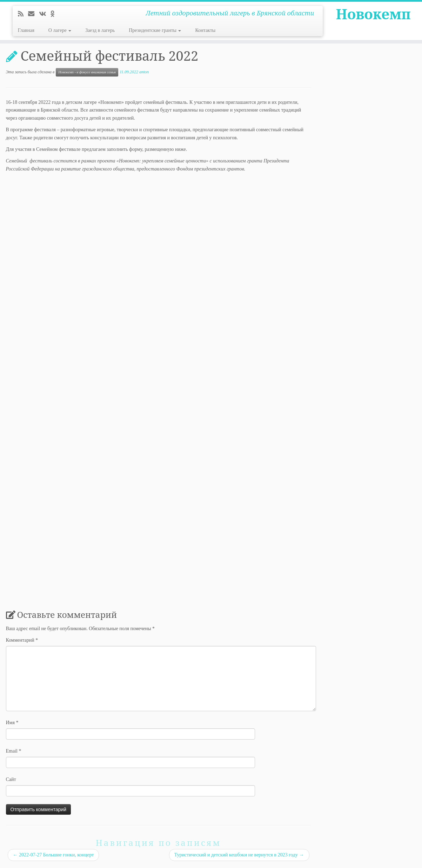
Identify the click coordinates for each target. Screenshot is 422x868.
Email (14, 751)
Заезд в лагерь (100, 30)
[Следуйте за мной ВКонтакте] (45, 14)
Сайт (11, 779)
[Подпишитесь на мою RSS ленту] (23, 14)
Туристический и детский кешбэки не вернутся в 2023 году (239, 855)
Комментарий (22, 640)
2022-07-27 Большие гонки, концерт (53, 855)
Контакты (205, 30)
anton (144, 72)
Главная (26, 30)
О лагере (60, 30)
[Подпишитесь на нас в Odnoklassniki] (55, 14)
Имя (12, 723)
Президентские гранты (155, 30)
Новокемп (373, 14)
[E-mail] (34, 14)
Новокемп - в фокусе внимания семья (87, 72)
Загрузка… (118, 387)
